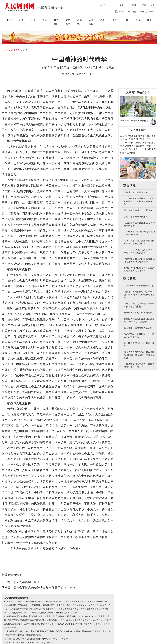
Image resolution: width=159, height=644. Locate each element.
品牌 (118, 20)
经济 (23, 20)
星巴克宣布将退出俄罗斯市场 (138, 206)
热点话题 (129, 181)
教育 (75, 20)
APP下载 (105, 5)
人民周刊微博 (138, 126)
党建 (32, 20)
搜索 (134, 5)
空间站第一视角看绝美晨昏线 (138, 324)
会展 (84, 20)
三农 (93, 20)
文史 (49, 20)
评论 (15, 20)
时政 (6, 20)
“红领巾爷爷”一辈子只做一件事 (139, 281)
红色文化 (16, 46)
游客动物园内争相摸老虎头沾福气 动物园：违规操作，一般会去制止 (140, 351)
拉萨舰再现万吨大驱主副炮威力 (139, 308)
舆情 (101, 20)
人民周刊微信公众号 (138, 88)
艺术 (58, 20)
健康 (110, 20)
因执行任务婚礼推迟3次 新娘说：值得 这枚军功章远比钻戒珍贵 (140, 290)
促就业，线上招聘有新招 (136, 188)
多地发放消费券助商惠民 (136, 212)
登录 (153, 5)
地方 (136, 20)
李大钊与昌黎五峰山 (27, 578)
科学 (41, 20)
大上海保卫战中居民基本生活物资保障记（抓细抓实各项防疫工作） (139, 197)
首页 (6, 46)
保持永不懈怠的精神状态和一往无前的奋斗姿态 (44, 584)
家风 (127, 20)
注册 (144, 5)
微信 (121, 5)
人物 (66, 20)
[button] (153, 20)
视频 (144, 20)
